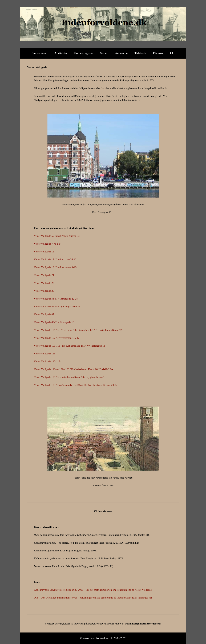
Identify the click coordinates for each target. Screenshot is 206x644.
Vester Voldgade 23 (44, 283)
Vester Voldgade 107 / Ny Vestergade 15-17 (57, 338)
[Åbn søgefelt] (172, 53)
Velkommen (40, 53)
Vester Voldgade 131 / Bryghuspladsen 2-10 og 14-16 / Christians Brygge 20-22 (76, 385)
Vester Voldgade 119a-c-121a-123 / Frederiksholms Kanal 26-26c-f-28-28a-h (74, 369)
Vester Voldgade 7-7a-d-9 (47, 244)
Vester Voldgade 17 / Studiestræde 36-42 (55, 259)
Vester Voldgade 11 (44, 252)
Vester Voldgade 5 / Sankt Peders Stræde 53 (57, 236)
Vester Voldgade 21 (44, 275)
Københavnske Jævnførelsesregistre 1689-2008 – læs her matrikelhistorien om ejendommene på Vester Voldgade (93, 590)
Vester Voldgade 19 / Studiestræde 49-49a (56, 267)
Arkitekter (61, 53)
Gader (104, 53)
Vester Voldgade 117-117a (48, 361)
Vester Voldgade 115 (45, 354)
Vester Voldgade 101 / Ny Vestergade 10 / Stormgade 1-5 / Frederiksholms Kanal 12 (78, 330)
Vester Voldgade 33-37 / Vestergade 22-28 (56, 299)
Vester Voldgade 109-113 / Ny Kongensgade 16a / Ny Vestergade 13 (69, 346)
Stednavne (121, 53)
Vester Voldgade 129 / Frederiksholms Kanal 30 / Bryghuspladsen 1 (69, 377)
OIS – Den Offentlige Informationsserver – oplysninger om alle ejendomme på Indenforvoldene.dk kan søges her (93, 598)
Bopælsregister (84, 53)
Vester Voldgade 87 (44, 314)
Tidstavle (140, 53)
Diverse (158, 53)
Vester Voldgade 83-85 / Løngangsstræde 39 (57, 306)
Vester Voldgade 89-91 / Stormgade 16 (54, 322)
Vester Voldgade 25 (44, 291)
